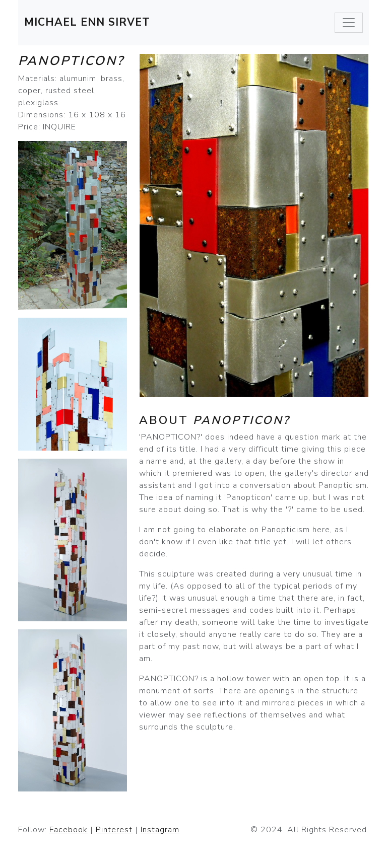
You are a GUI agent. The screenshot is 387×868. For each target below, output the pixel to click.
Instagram (160, 830)
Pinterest (114, 830)
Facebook (69, 830)
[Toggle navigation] (349, 23)
